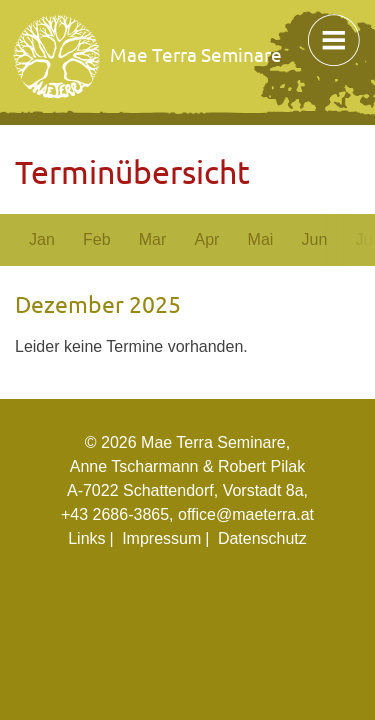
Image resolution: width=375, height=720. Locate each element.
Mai (261, 239)
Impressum (161, 538)
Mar (153, 239)
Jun (314, 239)
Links (86, 538)
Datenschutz (262, 538)
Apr (206, 239)
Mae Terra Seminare (148, 57)
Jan (42, 239)
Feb (97, 239)
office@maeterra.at (246, 514)
